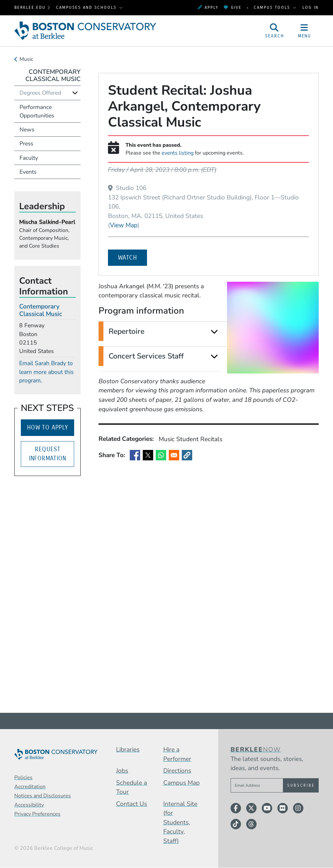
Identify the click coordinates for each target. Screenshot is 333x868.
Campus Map (181, 783)
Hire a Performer (177, 754)
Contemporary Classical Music (53, 76)
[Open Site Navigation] (304, 31)
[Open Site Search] (274, 31)
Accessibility (29, 805)
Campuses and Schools (87, 7)
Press (26, 143)
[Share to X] (148, 455)
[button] (187, 455)
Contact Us (132, 804)
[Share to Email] (174, 455)
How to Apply (48, 427)
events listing (178, 153)
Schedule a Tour (132, 787)
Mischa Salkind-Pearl (47, 222)
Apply (208, 7)
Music (26, 59)
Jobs (122, 771)
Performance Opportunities (37, 111)
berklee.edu (30, 7)
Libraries (128, 750)
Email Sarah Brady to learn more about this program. (46, 372)
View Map (124, 225)
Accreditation (30, 787)
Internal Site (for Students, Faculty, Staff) (180, 822)
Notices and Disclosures (43, 796)
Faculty (29, 158)
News (27, 129)
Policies (23, 778)
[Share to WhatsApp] (161, 455)
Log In (311, 7)
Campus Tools (273, 7)
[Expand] (214, 332)
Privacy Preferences (37, 814)
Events (28, 172)
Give (233, 7)
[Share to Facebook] (135, 455)
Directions (177, 771)
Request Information (48, 454)
